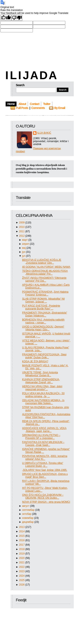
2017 (22, 545)
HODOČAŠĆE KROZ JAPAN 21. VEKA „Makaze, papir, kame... (44, 430)
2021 (22, 562)
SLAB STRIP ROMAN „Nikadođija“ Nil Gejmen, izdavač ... (43, 300)
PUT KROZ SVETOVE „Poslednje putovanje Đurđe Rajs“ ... (41, 307)
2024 (22, 576)
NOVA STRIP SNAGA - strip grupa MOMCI (46, 502)
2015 (22, 536)
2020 (22, 558)
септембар (29, 510)
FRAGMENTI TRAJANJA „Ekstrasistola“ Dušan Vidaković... (45, 314)
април (26, 244)
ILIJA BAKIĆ (44, 133)
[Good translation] (6, 18)
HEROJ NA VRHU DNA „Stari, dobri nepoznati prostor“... (42, 388)
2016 (22, 540)
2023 (22, 571)
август (26, 506)
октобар (27, 514)
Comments (38, 108)
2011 (22, 231)
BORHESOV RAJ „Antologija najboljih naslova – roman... (43, 321)
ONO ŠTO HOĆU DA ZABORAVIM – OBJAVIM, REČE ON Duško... (43, 496)
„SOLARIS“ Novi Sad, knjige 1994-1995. (45, 470)
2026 (22, 585)
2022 (22, 567)
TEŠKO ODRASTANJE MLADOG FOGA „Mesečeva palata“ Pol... (45, 272)
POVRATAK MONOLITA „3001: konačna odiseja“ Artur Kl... (45, 458)
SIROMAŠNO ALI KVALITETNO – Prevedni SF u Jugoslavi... (41, 437)
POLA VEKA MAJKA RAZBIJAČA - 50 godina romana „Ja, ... (43, 395)
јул (24, 256)
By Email (60, 108)
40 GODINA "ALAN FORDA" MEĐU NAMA (46, 267)
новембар (28, 518)
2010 (22, 227)
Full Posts (22, 108)
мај (24, 248)
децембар (28, 522)
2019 (22, 554)
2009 (22, 223)
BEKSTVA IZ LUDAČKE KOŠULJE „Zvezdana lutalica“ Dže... (42, 261)
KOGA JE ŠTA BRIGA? (35, 361)
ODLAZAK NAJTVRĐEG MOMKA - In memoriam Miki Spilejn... (43, 402)
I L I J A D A (31, 75)
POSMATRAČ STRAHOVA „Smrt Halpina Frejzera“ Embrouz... (45, 293)
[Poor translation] (17, 18)
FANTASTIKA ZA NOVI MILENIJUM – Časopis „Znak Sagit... (43, 444)
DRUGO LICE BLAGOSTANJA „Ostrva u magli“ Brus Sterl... (45, 476)
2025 (22, 580)
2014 (22, 531)
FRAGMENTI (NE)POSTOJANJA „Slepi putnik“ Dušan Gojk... (44, 356)
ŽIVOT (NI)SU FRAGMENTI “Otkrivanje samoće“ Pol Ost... (44, 279)
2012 (22, 236)
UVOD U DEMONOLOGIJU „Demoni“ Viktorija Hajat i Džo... (43, 328)
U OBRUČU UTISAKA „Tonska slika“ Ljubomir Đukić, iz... (43, 465)
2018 (22, 549)
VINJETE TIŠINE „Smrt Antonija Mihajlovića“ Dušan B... (40, 374)
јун (24, 252)
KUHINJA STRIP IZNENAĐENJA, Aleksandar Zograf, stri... (41, 381)
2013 (22, 527)
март (25, 240)
